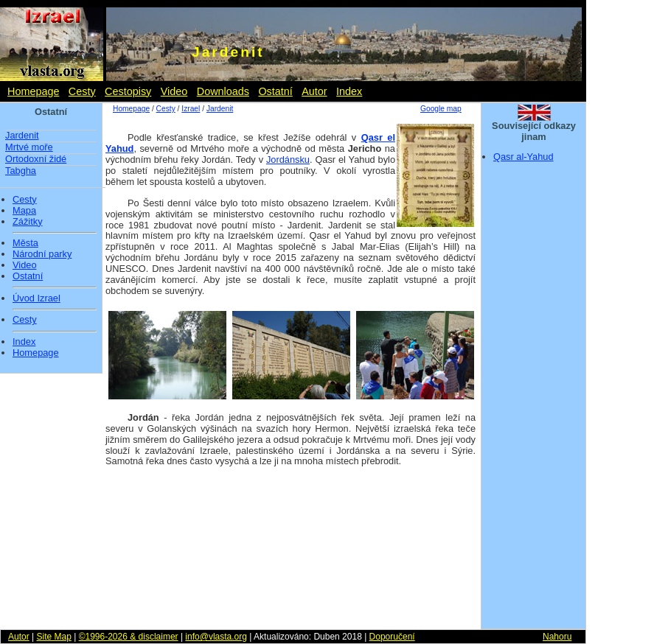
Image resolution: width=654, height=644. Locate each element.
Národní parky (42, 254)
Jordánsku (288, 160)
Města (25, 243)
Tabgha (21, 171)
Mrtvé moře (29, 147)
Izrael (191, 109)
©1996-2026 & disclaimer (129, 637)
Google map (441, 109)
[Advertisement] (534, 400)
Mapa (24, 211)
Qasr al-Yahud (523, 157)
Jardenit (22, 135)
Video (174, 91)
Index (349, 91)
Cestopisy (128, 91)
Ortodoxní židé (36, 159)
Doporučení (392, 637)
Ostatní (275, 91)
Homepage (33, 91)
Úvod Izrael (36, 298)
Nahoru (557, 637)
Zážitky (28, 222)
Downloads (223, 91)
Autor (314, 91)
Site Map (53, 637)
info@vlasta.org (216, 637)
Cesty (82, 91)
